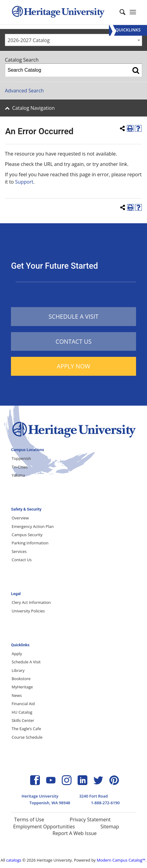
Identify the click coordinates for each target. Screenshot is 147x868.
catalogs (14, 860)
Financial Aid (23, 704)
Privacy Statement (90, 820)
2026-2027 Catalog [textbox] (29, 40)
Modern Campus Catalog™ (121, 860)
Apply (17, 654)
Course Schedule (27, 737)
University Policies (28, 611)
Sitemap (110, 827)
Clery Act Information (31, 602)
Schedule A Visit (26, 662)
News (17, 695)
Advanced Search (24, 91)
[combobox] (73, 40)
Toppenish (21, 458)
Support (24, 182)
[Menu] (128, 30)
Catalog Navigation (33, 108)
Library (18, 670)
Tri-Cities (20, 467)
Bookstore (21, 679)
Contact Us (22, 560)
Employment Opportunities (44, 827)
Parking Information (30, 543)
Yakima (18, 475)
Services (19, 551)
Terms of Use (29, 820)
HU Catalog (22, 712)
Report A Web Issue (74, 833)
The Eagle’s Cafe (26, 729)
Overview (20, 518)
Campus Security (27, 535)
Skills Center (23, 720)
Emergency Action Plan (33, 526)
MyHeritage (22, 687)
